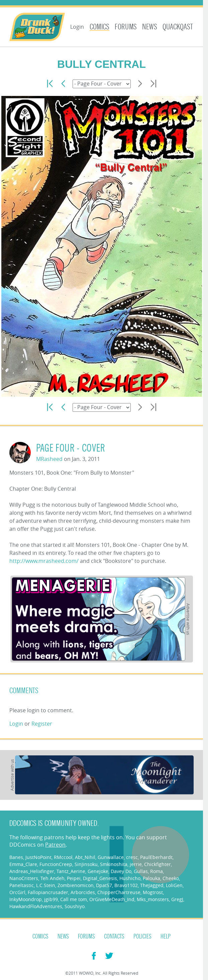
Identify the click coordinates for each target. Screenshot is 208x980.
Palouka (151, 878)
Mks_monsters (153, 899)
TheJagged (152, 885)
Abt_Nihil (85, 857)
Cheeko (171, 878)
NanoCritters (24, 878)
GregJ (177, 899)
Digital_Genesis (100, 878)
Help (166, 937)
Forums (126, 27)
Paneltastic (22, 885)
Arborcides (83, 892)
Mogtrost (153, 892)
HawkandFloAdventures (36, 906)
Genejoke (98, 871)
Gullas (141, 871)
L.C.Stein (46, 885)
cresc (132, 857)
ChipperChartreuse (119, 892)
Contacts (114, 937)
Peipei (74, 878)
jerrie (136, 864)
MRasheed (49, 459)
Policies (142, 937)
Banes (16, 857)
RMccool (63, 857)
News (150, 27)
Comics (99, 27)
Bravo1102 (126, 885)
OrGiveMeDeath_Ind (112, 899)
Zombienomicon (76, 885)
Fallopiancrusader (48, 892)
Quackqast (178, 27)
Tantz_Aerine (71, 871)
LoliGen (174, 885)
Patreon (55, 845)
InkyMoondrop (26, 899)
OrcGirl (17, 892)
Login (77, 27)
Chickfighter (158, 864)
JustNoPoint (38, 857)
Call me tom (74, 899)
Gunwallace (111, 857)
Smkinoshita (114, 864)
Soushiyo (75, 906)
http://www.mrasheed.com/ (44, 561)
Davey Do (121, 871)
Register (42, 724)
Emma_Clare (23, 864)
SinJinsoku (86, 864)
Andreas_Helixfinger (32, 871)
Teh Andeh (53, 878)
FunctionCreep (56, 864)
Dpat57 (104, 885)
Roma (157, 871)
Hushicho (130, 878)
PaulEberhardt (156, 857)
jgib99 (51, 899)
